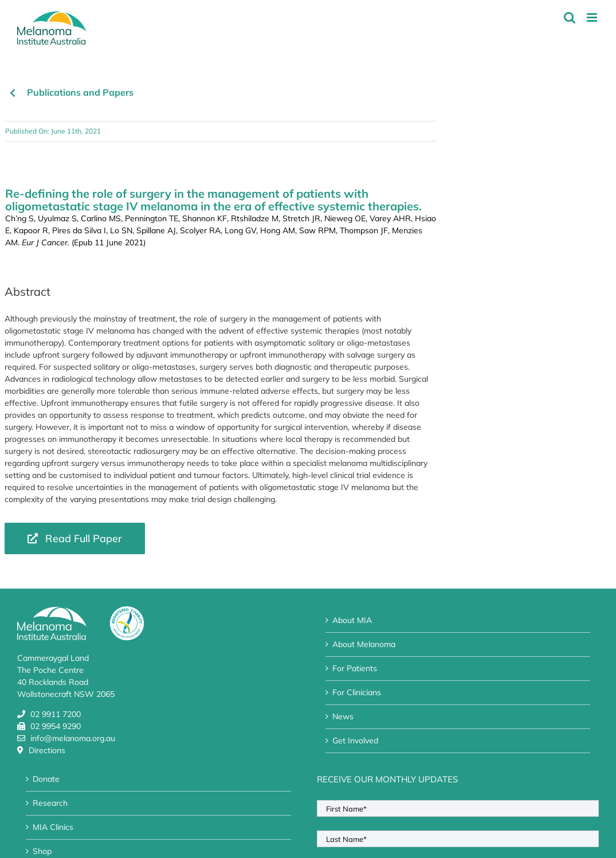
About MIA (352, 620)
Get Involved (355, 741)
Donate (46, 779)
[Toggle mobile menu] (593, 17)
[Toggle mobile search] (570, 17)
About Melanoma (364, 644)
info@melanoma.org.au (73, 738)
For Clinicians (357, 692)
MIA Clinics (53, 827)
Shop (42, 851)
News (343, 716)
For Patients (355, 668)
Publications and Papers (80, 92)
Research (50, 803)
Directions (47, 750)
